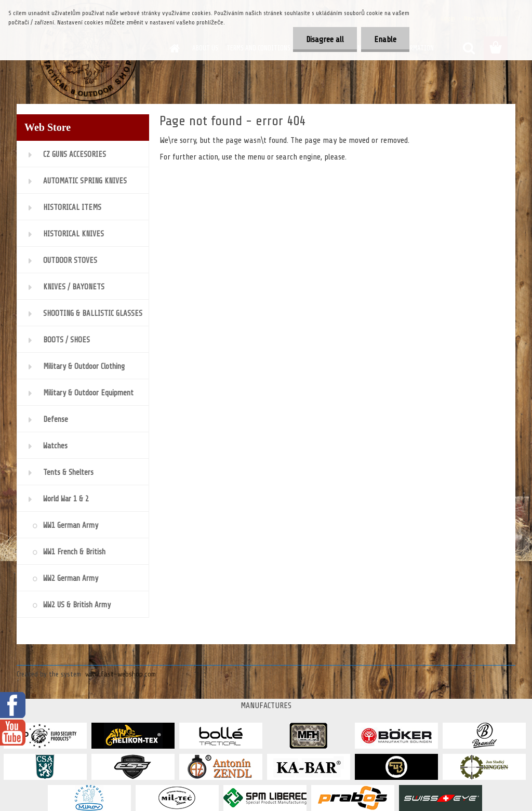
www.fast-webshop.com (121, 674)
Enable (385, 39)
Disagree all (325, 39)
